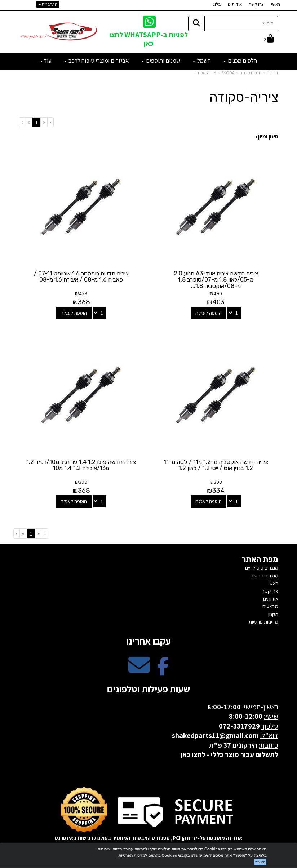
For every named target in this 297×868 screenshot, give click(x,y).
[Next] (28, 122)
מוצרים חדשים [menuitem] (264, 574)
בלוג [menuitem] (217, 4)
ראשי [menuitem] (276, 4)
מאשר (260, 862)
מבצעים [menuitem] (270, 605)
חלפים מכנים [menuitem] (240, 61)
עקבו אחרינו (148, 639)
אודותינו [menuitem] (235, 4)
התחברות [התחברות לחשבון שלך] (48, 4)
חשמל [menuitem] (202, 61)
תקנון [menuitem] (273, 613)
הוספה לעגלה (209, 312)
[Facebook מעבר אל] (163, 670)
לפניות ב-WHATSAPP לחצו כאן (148, 39)
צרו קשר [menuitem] (256, 4)
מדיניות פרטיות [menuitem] (263, 620)
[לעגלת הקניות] (269, 39)
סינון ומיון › (267, 136)
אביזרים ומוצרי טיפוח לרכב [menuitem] (96, 61)
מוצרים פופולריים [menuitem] (262, 566)
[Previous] (44, 122)
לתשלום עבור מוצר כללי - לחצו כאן (229, 753)
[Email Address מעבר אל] (139, 670)
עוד (46, 61)
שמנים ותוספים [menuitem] (161, 61)
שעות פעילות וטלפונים (148, 687)
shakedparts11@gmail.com (215, 734)
